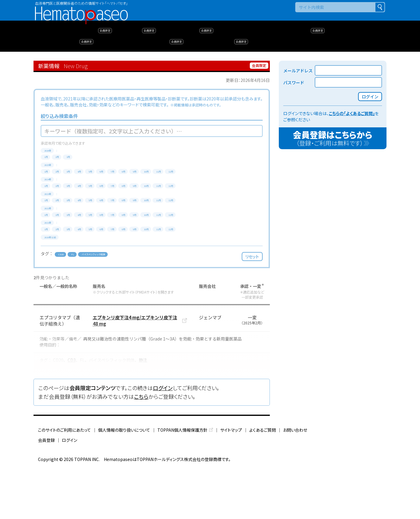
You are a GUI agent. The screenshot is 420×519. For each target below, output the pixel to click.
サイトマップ (231, 482)
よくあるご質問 (262, 482)
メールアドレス (298, 71)
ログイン (163, 440)
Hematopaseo (81, 9)
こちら (141, 448)
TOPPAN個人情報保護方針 (182, 482)
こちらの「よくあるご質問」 (352, 113)
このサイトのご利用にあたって (64, 482)
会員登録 (46, 492)
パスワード (294, 83)
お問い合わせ (295, 482)
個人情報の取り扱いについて (124, 482)
